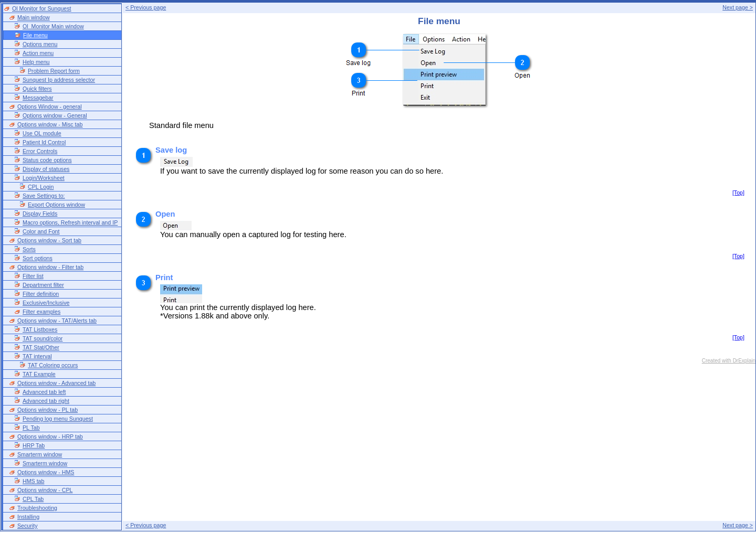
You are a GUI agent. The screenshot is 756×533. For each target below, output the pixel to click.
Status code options (47, 160)
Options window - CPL (45, 490)
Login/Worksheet (44, 178)
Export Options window (56, 205)
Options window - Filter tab (50, 267)
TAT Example (39, 374)
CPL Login (41, 187)
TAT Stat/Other (41, 347)
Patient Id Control (44, 142)
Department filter (43, 285)
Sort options (38, 258)
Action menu (38, 53)
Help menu (36, 62)
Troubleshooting (37, 508)
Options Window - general (50, 106)
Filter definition (41, 294)
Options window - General (55, 115)
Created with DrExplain (729, 361)
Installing (28, 517)
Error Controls (40, 151)
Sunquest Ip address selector (59, 80)
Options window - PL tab (48, 410)
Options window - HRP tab (50, 436)
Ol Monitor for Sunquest (42, 8)
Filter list (33, 276)
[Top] (738, 193)
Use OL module (42, 133)
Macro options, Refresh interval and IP (70, 222)
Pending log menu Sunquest (58, 419)
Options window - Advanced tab (56, 383)
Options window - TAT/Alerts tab (57, 321)
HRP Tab (34, 445)
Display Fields (40, 214)
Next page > (738, 7)
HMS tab (33, 481)
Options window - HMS (46, 472)
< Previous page (146, 7)
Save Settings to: (44, 196)
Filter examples (41, 312)
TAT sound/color (43, 338)
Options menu (40, 44)
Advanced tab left (44, 392)
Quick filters (37, 89)
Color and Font (41, 231)
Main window (34, 17)
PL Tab (31, 428)
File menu (35, 35)
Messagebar (38, 98)
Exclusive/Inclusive (46, 303)
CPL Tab (33, 499)
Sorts (29, 249)
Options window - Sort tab (49, 240)
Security (28, 526)
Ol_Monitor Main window (53, 26)
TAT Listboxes (40, 329)
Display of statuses (46, 169)
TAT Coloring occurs (53, 365)
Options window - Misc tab (50, 124)
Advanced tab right (46, 401)
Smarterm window (40, 454)
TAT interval (37, 356)
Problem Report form (54, 71)
